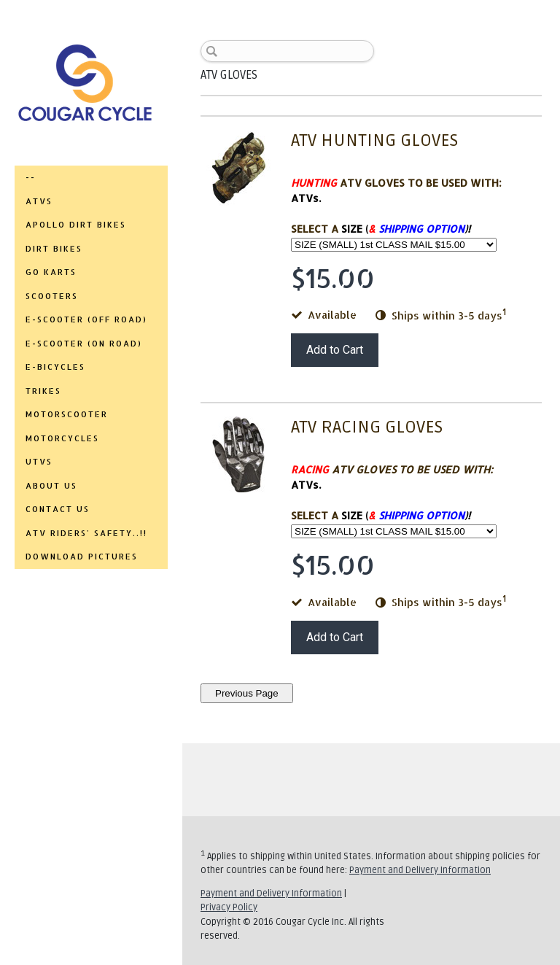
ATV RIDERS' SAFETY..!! (86, 533)
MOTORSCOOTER (67, 414)
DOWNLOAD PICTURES (82, 557)
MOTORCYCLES (62, 438)
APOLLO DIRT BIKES (76, 225)
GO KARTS (51, 272)
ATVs (39, 201)
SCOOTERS (52, 296)
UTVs (39, 462)
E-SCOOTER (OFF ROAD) (86, 319)
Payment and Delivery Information (420, 870)
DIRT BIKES (54, 249)
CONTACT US (58, 509)
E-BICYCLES (55, 367)
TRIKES (43, 391)
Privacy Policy (229, 907)
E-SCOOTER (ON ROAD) (84, 344)
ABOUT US (51, 486)
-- (31, 177)
